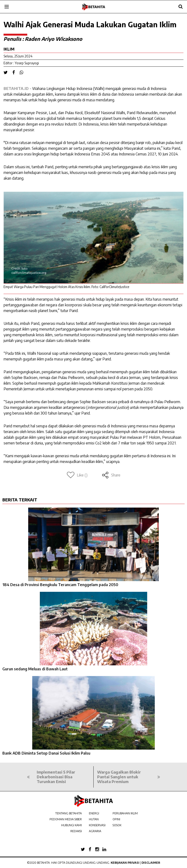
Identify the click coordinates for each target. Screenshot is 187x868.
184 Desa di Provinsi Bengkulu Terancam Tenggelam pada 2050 (60, 585)
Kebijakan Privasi (125, 863)
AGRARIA (95, 831)
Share (111, 475)
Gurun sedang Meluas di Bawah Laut (35, 669)
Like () (77, 475)
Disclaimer (151, 863)
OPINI (116, 819)
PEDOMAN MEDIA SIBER (66, 819)
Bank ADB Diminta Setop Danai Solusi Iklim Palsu (46, 753)
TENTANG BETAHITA (68, 813)
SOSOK (117, 825)
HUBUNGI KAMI (71, 825)
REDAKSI (76, 831)
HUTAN (94, 819)
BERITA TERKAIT (20, 500)
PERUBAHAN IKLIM (125, 813)
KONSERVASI (97, 825)
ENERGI (94, 813)
